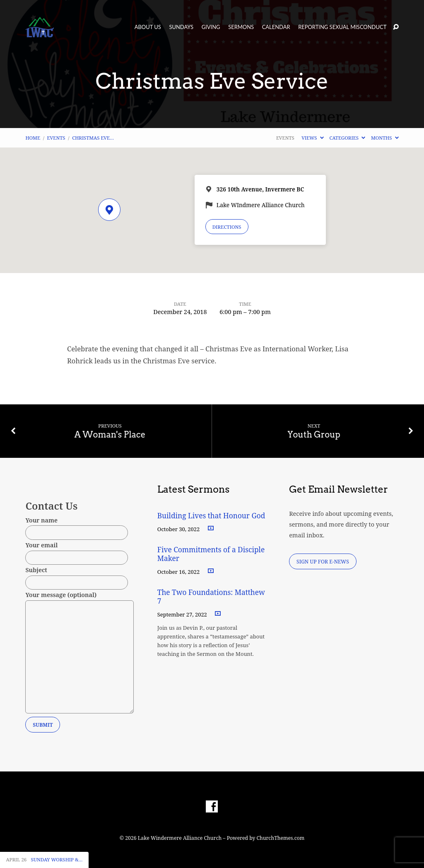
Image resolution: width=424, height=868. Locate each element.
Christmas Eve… (93, 138)
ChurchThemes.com (281, 838)
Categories (347, 138)
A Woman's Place (110, 435)
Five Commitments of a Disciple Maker (211, 554)
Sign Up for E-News (323, 562)
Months (385, 138)
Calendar (276, 27)
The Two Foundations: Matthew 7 (211, 597)
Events (56, 138)
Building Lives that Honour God (211, 516)
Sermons (241, 27)
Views (312, 138)
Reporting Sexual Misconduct (342, 27)
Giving (211, 27)
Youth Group (314, 435)
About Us (148, 27)
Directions (227, 227)
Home (33, 138)
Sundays (181, 27)
